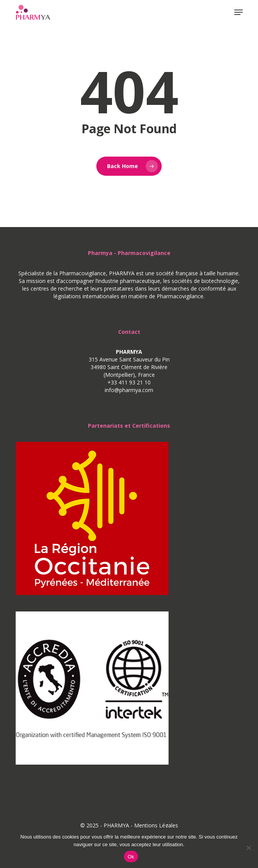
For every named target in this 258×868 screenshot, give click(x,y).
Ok (131, 857)
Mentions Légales (156, 825)
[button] (239, 12)
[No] (248, 848)
